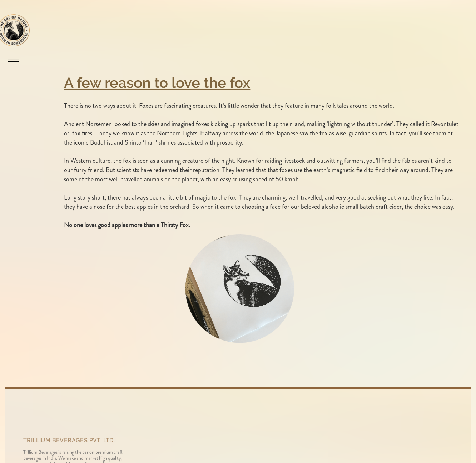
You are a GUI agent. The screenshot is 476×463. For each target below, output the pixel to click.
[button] (8, 61)
